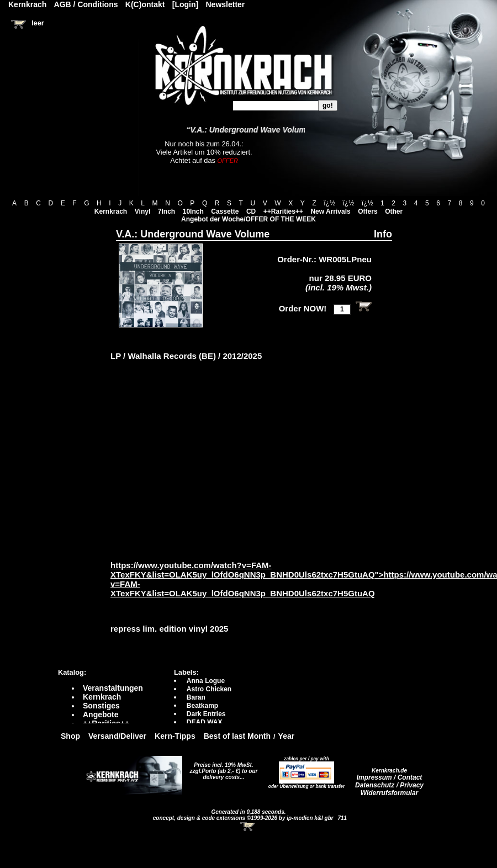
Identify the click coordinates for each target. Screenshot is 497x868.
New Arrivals (330, 211)
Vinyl (142, 211)
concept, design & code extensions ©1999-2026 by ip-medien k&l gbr (244, 818)
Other (394, 211)
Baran (196, 697)
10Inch (193, 211)
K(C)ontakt (145, 4)
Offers (368, 211)
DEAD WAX (205, 722)
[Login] (185, 4)
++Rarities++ (283, 211)
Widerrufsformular (390, 793)
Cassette (225, 211)
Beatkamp (202, 706)
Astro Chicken (209, 689)
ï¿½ (329, 203)
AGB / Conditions (86, 4)
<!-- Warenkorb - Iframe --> (248, 827)
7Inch (166, 211)
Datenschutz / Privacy (389, 785)
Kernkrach (111, 211)
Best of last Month (237, 736)
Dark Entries (206, 714)
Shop (70, 736)
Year (287, 736)
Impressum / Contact (390, 777)
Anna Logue (206, 681)
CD (251, 211)
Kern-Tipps (175, 736)
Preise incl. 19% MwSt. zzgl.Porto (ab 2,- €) (222, 768)
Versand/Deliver (117, 736)
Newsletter (226, 4)
